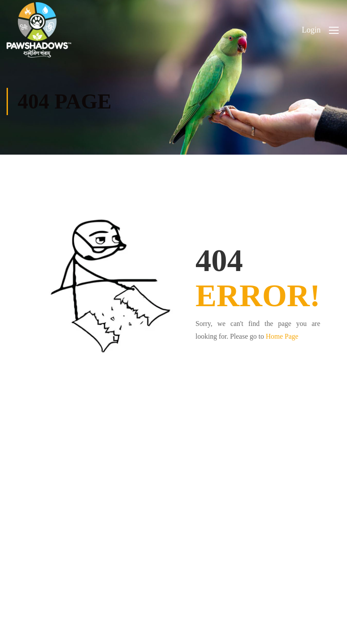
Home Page (282, 336)
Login (311, 30)
